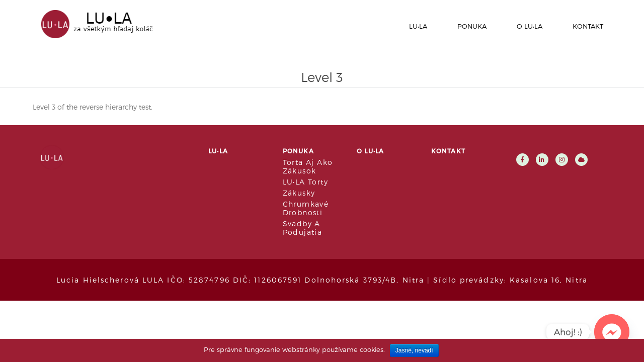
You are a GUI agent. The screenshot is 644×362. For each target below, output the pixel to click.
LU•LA (418, 26)
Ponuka (472, 26)
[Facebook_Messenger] (612, 332)
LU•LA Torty (305, 182)
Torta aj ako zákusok (308, 166)
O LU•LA (530, 26)
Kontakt (588, 26)
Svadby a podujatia (303, 228)
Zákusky (299, 193)
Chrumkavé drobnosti (306, 208)
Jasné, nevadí (414, 350)
